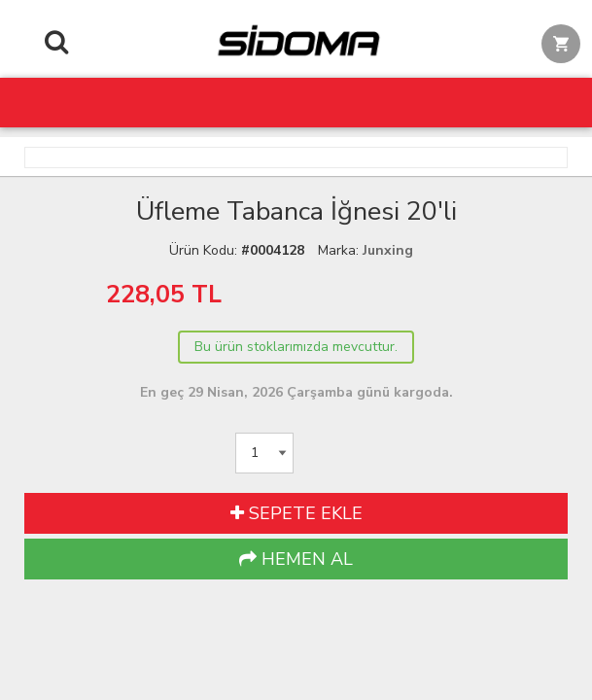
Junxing (388, 250)
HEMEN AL (296, 559)
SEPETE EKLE (296, 513)
